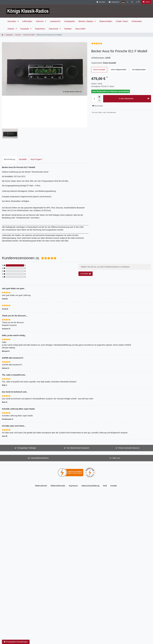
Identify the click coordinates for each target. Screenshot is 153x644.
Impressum (73, 455)
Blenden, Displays (86, 21)
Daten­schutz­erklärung (90, 455)
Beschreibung (10, 128)
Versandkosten (111, 112)
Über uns (116, 427)
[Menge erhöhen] (99, 97)
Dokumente (54, 29)
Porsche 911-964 (29, 35)
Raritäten (68, 29)
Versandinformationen (40, 427)
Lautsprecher (55, 21)
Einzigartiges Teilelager (27, 417)
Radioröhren (40, 29)
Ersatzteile (25, 29)
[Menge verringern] (99, 101)
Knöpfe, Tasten (122, 21)
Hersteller (23, 128)
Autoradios (12, 21)
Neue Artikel (80, 29)
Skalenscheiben (106, 21)
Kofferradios (27, 21)
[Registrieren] (114, 2)
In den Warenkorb (134, 99)
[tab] (10, 129)
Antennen (40, 21)
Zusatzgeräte (70, 21)
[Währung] (128, 2)
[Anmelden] (101, 2)
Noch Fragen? (36, 128)
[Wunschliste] (138, 2)
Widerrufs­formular (58, 455)
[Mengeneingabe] (94, 99)
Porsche (18, 35)
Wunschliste (98, 106)
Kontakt (114, 455)
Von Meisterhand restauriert (78, 417)
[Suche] (132, 2)
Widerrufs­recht (41, 455)
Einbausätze (137, 21)
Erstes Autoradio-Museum (129, 417)
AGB (105, 455)
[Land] (123, 2)
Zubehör (11, 29)
